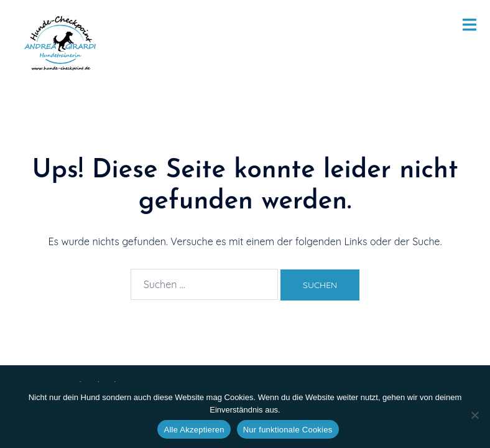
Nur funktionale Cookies (288, 430)
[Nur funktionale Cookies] (474, 415)
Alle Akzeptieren (194, 430)
